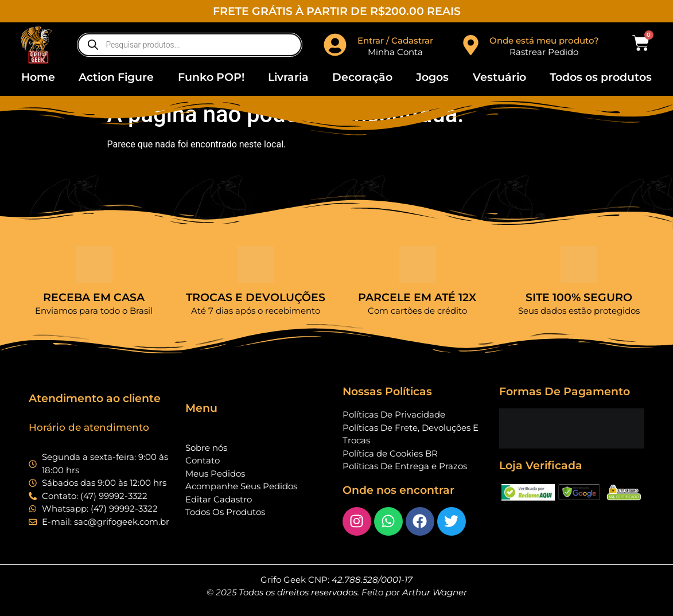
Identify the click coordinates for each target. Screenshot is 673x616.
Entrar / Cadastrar (395, 40)
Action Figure (116, 77)
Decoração (362, 77)
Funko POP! (211, 77)
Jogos (432, 77)
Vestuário (499, 77)
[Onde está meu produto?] (471, 45)
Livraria (288, 77)
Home (38, 77)
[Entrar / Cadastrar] (335, 45)
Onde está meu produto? (544, 40)
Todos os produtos (601, 77)
